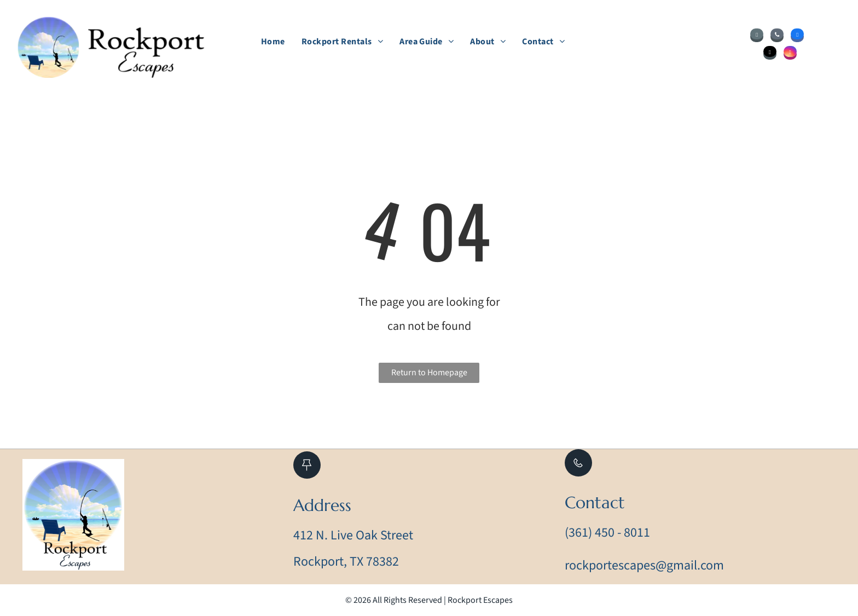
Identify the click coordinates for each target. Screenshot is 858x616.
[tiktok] (770, 54)
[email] (757, 37)
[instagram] (790, 54)
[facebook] (797, 37)
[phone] (777, 37)
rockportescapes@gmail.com (644, 565)
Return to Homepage (429, 373)
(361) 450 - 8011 (607, 533)
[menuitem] (273, 42)
